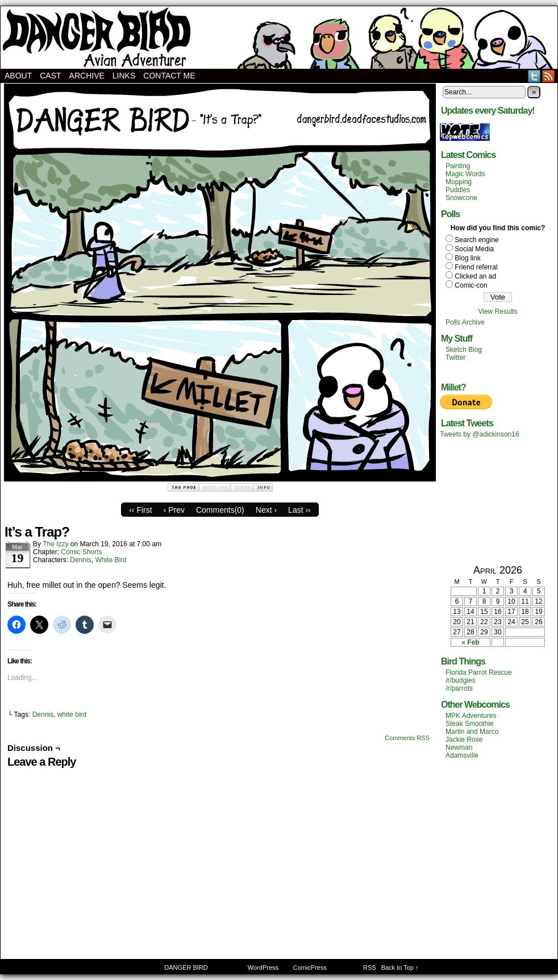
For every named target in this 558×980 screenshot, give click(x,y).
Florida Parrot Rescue (479, 672)
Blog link (467, 258)
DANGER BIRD (279, 38)
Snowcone (461, 198)
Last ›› (299, 510)
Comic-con (471, 285)
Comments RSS (407, 738)
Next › (266, 510)
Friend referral (476, 267)
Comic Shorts (81, 552)
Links (124, 76)
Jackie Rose (464, 740)
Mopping (459, 182)
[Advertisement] (498, 501)
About (18, 76)
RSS (549, 76)
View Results (497, 312)
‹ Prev (174, 510)
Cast (50, 76)
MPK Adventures (471, 716)
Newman (459, 748)
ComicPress (310, 967)
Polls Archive (465, 322)
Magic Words (465, 174)
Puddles (458, 190)
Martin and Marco (472, 732)
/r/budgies (461, 680)
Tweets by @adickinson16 (480, 434)
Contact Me (169, 76)
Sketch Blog (464, 350)
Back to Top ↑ (400, 967)
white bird (72, 715)
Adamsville (462, 755)
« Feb (470, 642)
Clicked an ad (475, 276)
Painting (458, 166)
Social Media (474, 249)
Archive (87, 76)
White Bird (111, 560)
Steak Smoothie (470, 724)
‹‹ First (140, 510)
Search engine (476, 240)
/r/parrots (459, 688)
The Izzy (55, 544)
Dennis (80, 560)
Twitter (534, 76)
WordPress (263, 967)
